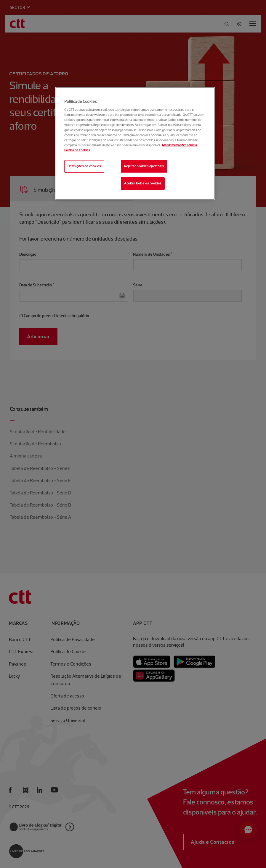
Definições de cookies (84, 166)
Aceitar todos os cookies (143, 183)
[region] (135, 143)
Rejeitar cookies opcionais (144, 166)
